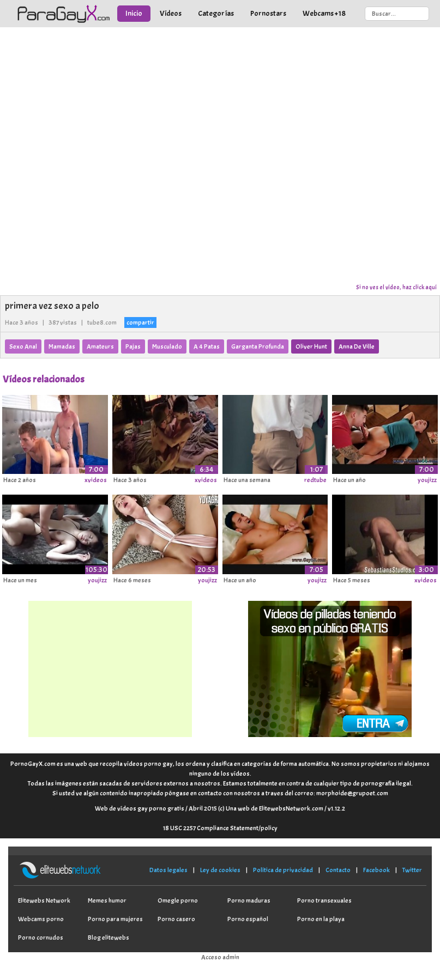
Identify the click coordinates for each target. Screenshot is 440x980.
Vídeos (171, 13)
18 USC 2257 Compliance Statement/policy (220, 828)
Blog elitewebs (109, 938)
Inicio (134, 13)
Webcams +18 (324, 13)
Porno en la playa (321, 919)
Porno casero (176, 919)
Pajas (133, 346)
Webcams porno (41, 919)
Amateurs (100, 346)
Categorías (216, 13)
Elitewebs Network (44, 900)
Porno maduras (249, 900)
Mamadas (62, 346)
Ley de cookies (220, 870)
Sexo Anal (23, 346)
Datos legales (168, 870)
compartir (140, 322)
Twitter (412, 870)
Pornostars (268, 13)
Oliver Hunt (311, 346)
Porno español (248, 919)
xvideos (96, 480)
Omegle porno (178, 900)
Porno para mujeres (115, 919)
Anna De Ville (357, 346)
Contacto (338, 870)
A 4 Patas (207, 346)
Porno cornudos (41, 938)
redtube (315, 480)
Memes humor (107, 900)
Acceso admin (220, 957)
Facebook (376, 870)
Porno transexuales (324, 900)
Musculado (167, 346)
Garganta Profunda (258, 346)
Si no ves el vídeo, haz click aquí (396, 287)
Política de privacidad (283, 870)
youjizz (427, 480)
